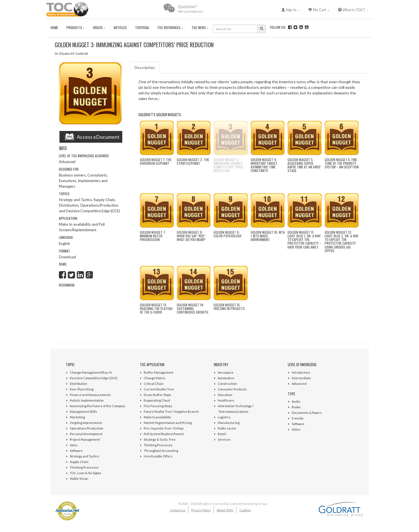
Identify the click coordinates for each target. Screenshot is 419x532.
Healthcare (226, 400)
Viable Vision (79, 479)
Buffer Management (159, 372)
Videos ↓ (99, 28)
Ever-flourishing (82, 389)
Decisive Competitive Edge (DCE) (94, 378)
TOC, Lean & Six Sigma (85, 473)
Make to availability (157, 417)
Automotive (226, 378)
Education (225, 395)
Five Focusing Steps (158, 406)
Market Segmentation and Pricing (168, 423)
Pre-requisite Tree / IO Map (164, 428)
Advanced (299, 384)
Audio (296, 401)
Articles (120, 28)
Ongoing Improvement (86, 423)
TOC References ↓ (170, 28)
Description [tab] (145, 67)
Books (296, 407)
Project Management (85, 439)
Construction (227, 384)
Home (54, 28)
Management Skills (83, 411)
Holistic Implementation (87, 400)
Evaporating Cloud (157, 400)
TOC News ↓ (200, 28)
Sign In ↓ (291, 10)
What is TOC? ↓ (353, 10)
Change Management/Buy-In (91, 372)
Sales (74, 445)
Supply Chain (79, 462)
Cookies (245, 510)
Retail (222, 434)
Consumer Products (232, 389)
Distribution (78, 384)
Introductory (301, 372)
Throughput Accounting (161, 451)
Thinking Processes (84, 467)
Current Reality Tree (159, 389)
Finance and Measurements (90, 395)
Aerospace (226, 372)
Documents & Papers (307, 413)
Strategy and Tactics (84, 456)
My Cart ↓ (319, 10)
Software (76, 451)
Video (296, 429)
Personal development (86, 434)
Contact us (178, 510)
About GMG (225, 510)
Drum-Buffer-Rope (157, 395)
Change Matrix (155, 378)
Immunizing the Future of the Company (98, 406)
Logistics (224, 417)
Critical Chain (154, 384)
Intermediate (301, 378)
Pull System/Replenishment (164, 434)
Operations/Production (87, 428)
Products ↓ (76, 28)
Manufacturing (229, 423)
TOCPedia (142, 28)
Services (224, 439)
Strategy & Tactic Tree (160, 439)
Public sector (227, 428)
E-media (298, 418)
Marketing (77, 417)
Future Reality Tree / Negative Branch (171, 411)
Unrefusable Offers (158, 456)
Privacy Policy (201, 510)
